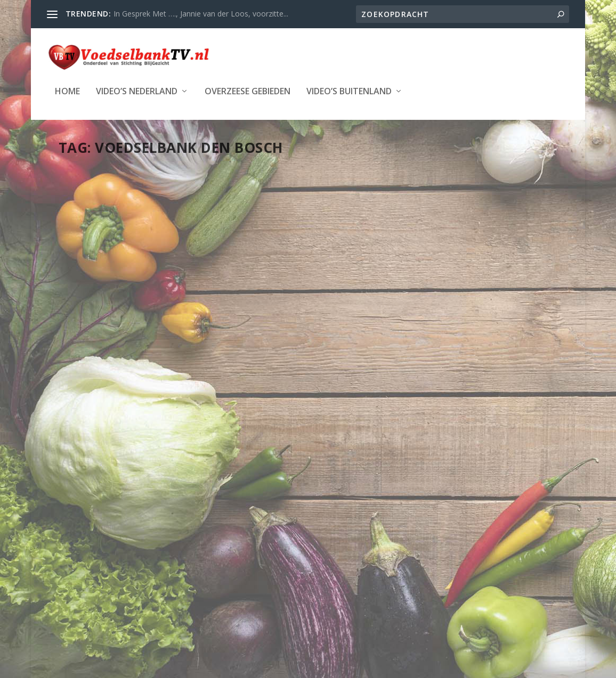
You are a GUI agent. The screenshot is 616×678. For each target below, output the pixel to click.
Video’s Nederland (137, 91)
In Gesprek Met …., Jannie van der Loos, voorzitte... (201, 14)
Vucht (455, 327)
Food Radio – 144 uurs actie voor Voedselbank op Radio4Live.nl (479, 277)
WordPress (303, 601)
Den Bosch (357, 305)
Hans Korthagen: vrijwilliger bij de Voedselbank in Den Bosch (304, 277)
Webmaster (104, 216)
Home (67, 91)
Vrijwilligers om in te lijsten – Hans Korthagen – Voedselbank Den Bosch (136, 189)
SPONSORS (427, 327)
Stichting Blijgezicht (156, 601)
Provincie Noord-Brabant (332, 316)
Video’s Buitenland (349, 91)
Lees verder (99, 332)
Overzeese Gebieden (248, 91)
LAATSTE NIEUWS (116, 227)
